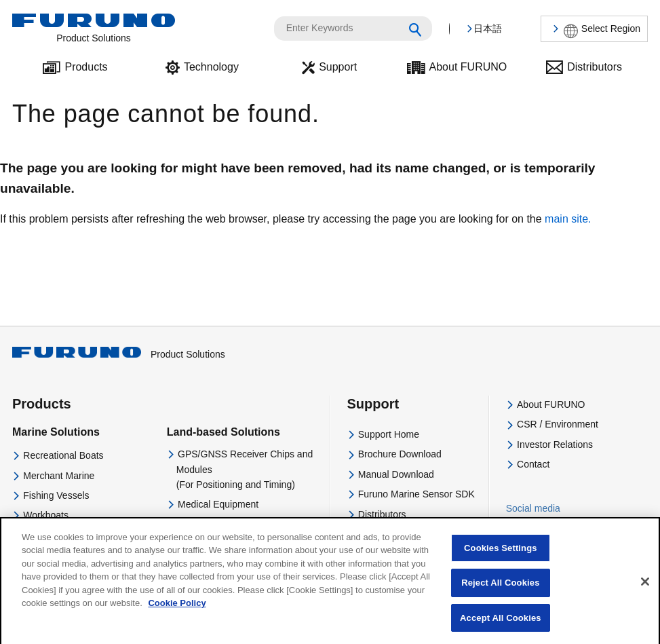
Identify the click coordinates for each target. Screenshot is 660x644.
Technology (211, 67)
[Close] (645, 590)
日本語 (488, 29)
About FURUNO (468, 67)
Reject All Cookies (500, 591)
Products (86, 67)
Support (338, 67)
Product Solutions (119, 354)
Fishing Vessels (56, 495)
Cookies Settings (501, 557)
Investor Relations (555, 444)
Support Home (389, 434)
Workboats (46, 515)
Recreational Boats (63, 455)
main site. (568, 219)
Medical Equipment (218, 504)
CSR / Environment (558, 424)
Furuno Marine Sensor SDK (416, 494)
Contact (533, 464)
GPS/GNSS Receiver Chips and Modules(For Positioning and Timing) (245, 469)
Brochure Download (400, 454)
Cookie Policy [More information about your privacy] (177, 612)
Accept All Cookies (501, 627)
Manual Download (396, 474)
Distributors (595, 67)
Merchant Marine (59, 476)
